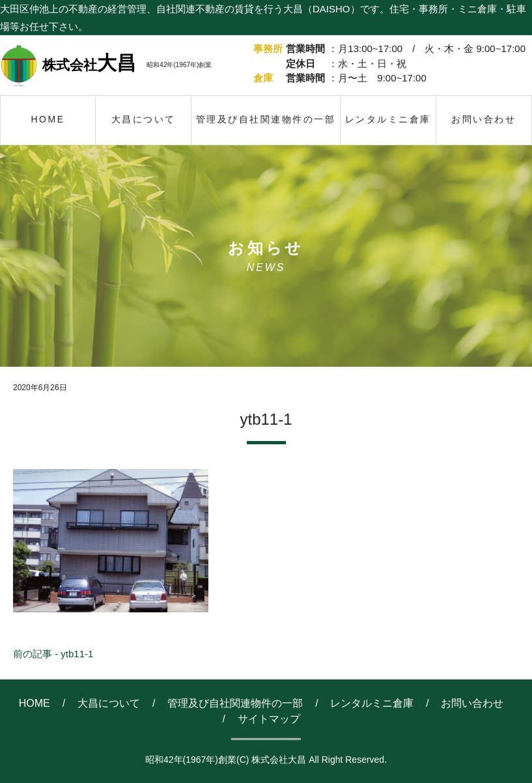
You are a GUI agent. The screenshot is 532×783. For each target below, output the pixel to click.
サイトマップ (269, 719)
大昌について (109, 703)
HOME (35, 703)
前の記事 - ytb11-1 (53, 654)
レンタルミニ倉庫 (372, 703)
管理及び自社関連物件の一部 (235, 703)
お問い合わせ (472, 703)
